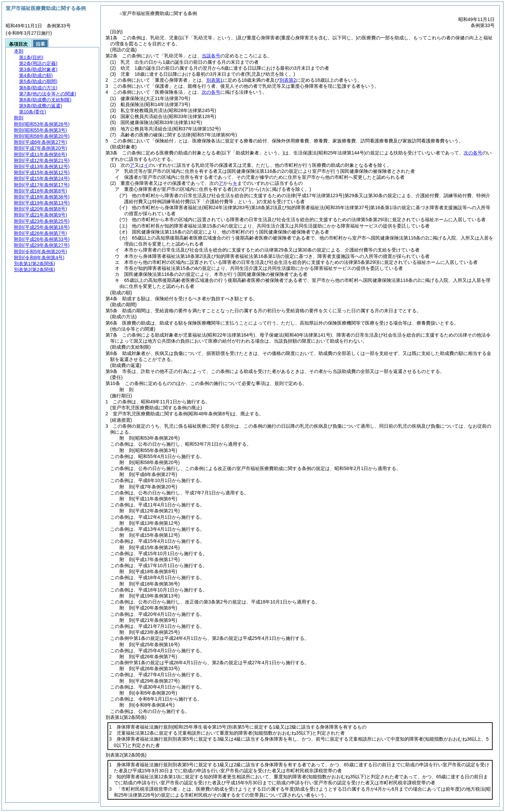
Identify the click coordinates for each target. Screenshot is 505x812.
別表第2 (288, 80)
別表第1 (215, 80)
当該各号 (211, 56)
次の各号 (211, 92)
